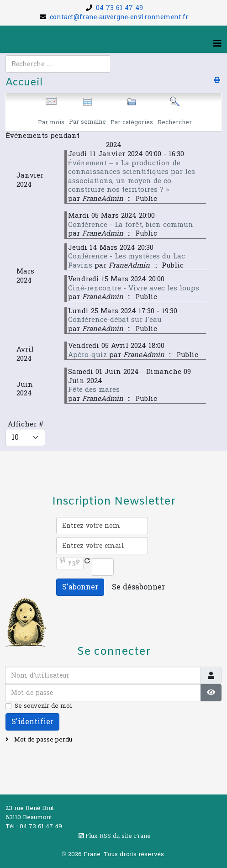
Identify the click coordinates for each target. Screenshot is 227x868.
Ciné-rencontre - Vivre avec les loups (134, 288)
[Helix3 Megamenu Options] (217, 44)
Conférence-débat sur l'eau (115, 320)
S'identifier (32, 722)
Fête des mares (94, 390)
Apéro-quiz (87, 355)
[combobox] (58, 64)
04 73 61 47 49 (119, 8)
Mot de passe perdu (42, 740)
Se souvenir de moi (43, 706)
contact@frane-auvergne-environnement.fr (119, 17)
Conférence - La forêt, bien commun (131, 225)
